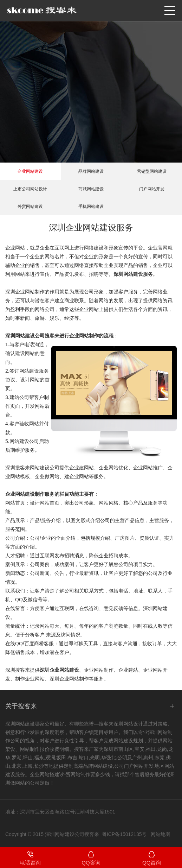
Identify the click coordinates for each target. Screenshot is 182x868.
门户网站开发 (152, 189)
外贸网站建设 (30, 207)
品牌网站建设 (91, 171)
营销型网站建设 (152, 171)
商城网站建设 (91, 189)
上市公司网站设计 (30, 189)
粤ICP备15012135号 (124, 834)
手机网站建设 (91, 207)
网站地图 (161, 834)
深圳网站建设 (20, 724)
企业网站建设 (30, 171)
